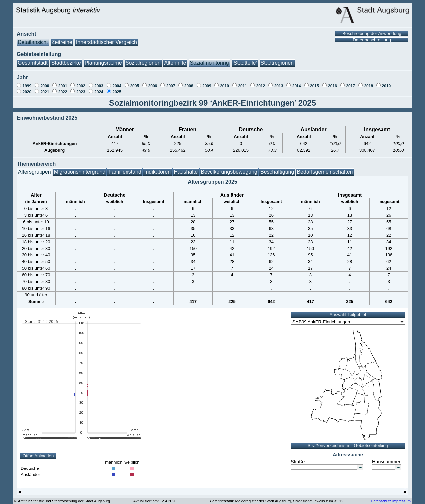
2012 (260, 83)
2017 (350, 83)
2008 (189, 83)
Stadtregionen (277, 60)
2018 (368, 83)
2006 (153, 83)
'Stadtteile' (245, 60)
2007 (171, 83)
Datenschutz (381, 498)
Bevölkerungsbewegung (229, 168)
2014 (297, 83)
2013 (279, 83)
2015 (315, 83)
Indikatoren (158, 168)
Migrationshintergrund (80, 168)
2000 (45, 83)
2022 (63, 89)
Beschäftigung (277, 168)
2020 (27, 89)
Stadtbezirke (66, 60)
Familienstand (125, 168)
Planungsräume (103, 60)
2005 (135, 83)
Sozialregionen (143, 60)
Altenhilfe (175, 60)
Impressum (402, 498)
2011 (243, 83)
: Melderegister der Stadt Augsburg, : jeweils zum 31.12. (277, 498)
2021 (45, 89)
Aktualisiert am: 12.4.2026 (155, 498)
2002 (81, 83)
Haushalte (186, 168)
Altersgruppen (35, 168)
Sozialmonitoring (209, 60)
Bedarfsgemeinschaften (325, 168)
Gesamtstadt (33, 60)
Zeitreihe (62, 39)
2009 (207, 83)
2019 (387, 83)
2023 (81, 89)
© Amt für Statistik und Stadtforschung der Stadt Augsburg (62, 498)
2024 (99, 89)
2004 (117, 83)
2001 (63, 83)
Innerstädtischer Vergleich (107, 39)
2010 (225, 83)
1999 (27, 83)
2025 (117, 89)
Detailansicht (33, 39)
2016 (333, 83)
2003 (99, 83)
